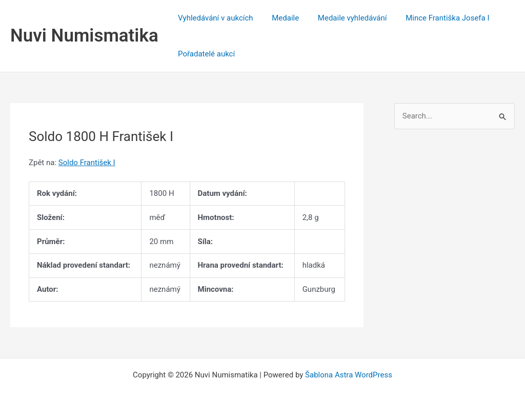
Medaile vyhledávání (344, 18)
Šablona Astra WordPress (349, 375)
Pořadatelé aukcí (205, 54)
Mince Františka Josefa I (436, 18)
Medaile (280, 18)
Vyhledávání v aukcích (214, 18)
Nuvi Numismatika (84, 36)
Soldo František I (87, 163)
